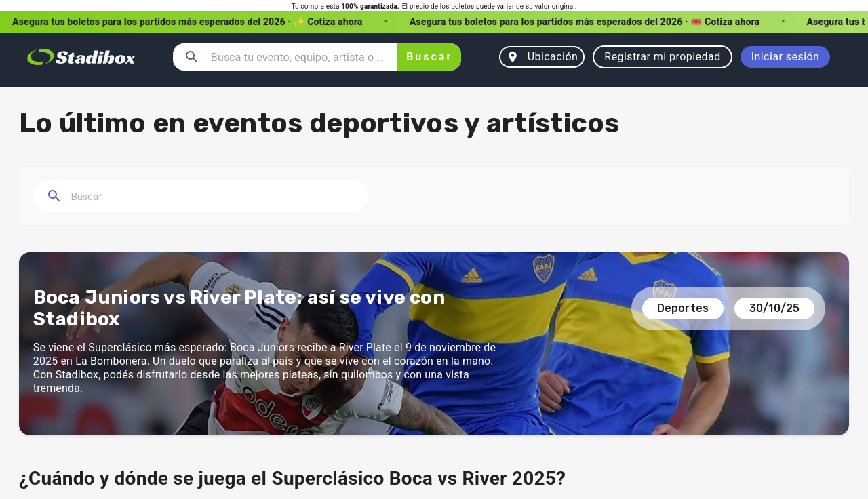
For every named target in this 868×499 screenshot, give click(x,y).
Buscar (430, 57)
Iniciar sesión (786, 57)
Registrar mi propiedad (662, 57)
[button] (434, 22)
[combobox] (299, 57)
